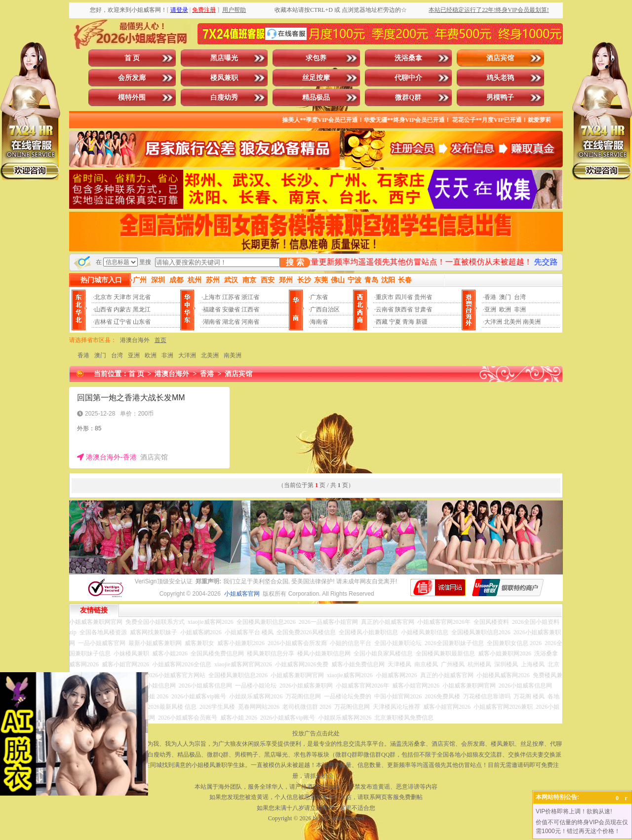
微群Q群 (408, 97)
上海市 (212, 297)
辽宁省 (122, 322)
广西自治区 (325, 309)
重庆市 (385, 297)
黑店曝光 (224, 58)
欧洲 (505, 309)
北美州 (513, 322)
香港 (490, 297)
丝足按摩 (316, 78)
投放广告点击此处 (316, 733)
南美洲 (532, 322)
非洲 (520, 309)
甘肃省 (423, 309)
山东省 (142, 322)
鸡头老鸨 (500, 78)
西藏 (382, 322)
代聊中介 (408, 78)
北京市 (103, 297)
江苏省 (231, 297)
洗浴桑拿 (408, 58)
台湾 (520, 297)
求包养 (316, 58)
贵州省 (423, 297)
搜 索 (295, 262)
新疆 (422, 322)
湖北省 (231, 322)
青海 (408, 322)
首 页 (132, 58)
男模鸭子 (500, 97)
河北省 (142, 297)
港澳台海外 (135, 340)
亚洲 (490, 309)
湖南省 (212, 322)
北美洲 (210, 355)
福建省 (212, 309)
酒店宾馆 (500, 58)
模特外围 (132, 97)
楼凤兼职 (224, 78)
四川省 (404, 297)
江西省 (250, 309)
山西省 (103, 309)
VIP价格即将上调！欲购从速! (574, 811)
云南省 (385, 309)
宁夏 (395, 322)
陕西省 (404, 309)
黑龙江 (142, 309)
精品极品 (316, 97)
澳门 (505, 297)
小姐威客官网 (242, 594)
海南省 (319, 322)
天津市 (122, 297)
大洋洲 (493, 322)
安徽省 (231, 309)
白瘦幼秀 (224, 97)
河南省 (250, 322)
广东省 (319, 297)
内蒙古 (122, 309)
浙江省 (250, 297)
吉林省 (103, 322)
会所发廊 (132, 78)
